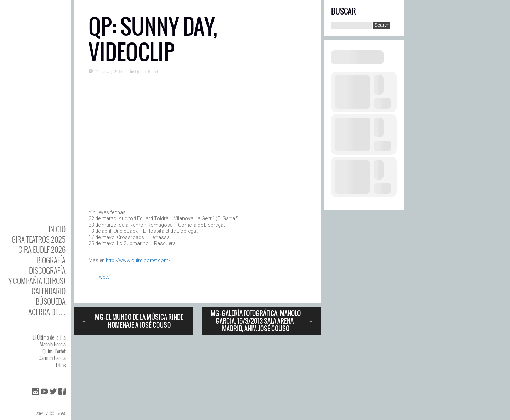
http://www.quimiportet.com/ (138, 260)
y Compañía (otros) (37, 281)
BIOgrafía (51, 260)
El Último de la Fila (49, 337)
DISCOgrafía (47, 270)
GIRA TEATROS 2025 (39, 239)
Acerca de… (47, 312)
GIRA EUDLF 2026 (42, 249)
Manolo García (53, 344)
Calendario (49, 291)
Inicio (57, 229)
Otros (61, 365)
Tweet (102, 277)
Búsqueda (51, 301)
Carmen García (52, 358)
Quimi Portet (54, 351)
